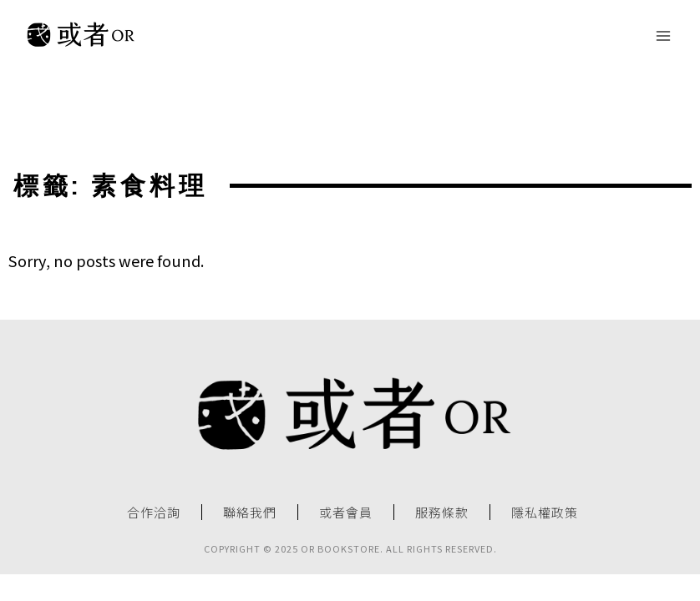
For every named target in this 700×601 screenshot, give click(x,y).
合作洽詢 (154, 513)
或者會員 (346, 513)
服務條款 (442, 513)
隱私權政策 (545, 513)
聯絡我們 (250, 513)
